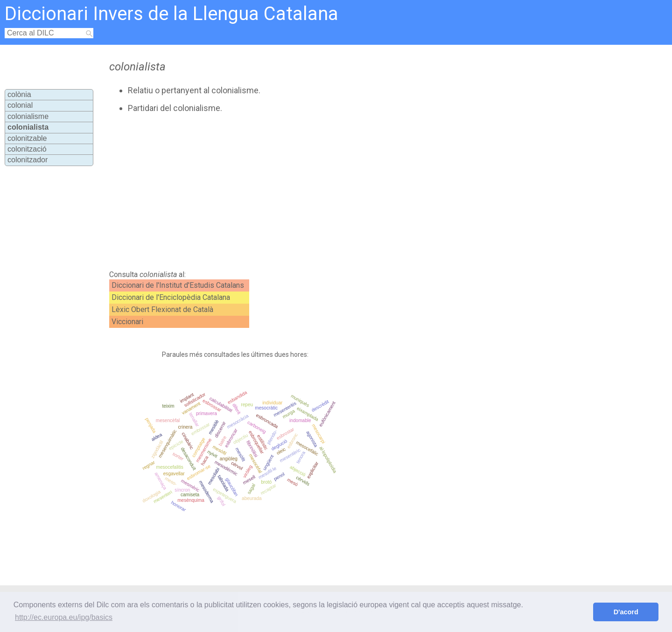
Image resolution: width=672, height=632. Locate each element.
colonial (20, 105)
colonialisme (28, 116)
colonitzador (28, 160)
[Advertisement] (299, 192)
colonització (27, 149)
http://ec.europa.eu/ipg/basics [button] (64, 617)
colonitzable (27, 138)
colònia (19, 94)
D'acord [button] (626, 612)
